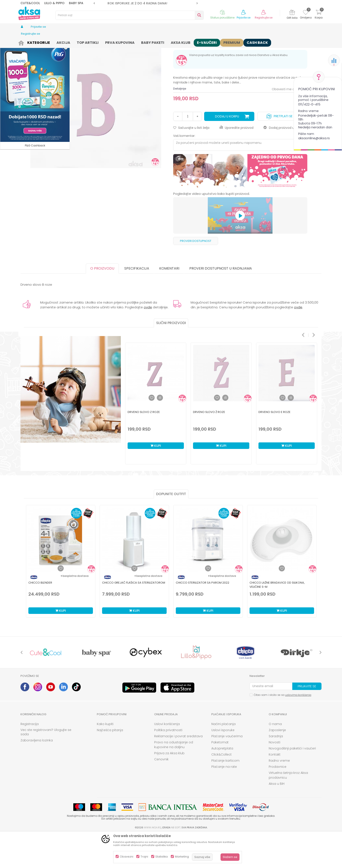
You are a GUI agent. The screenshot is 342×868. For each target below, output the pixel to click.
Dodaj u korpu (227, 150)
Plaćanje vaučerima (227, 770)
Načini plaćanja (223, 758)
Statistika (162, 857)
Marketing (182, 857)
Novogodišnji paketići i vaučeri (292, 782)
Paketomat (220, 776)
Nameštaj (93, 42)
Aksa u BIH (277, 817)
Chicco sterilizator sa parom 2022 (203, 616)
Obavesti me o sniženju (290, 123)
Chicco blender (40, 616)
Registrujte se (264, 18)
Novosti (274, 776)
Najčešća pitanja (110, 764)
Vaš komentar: (184, 170)
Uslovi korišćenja (167, 758)
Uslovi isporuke (223, 764)
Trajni (144, 857)
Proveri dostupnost (196, 275)
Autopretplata (222, 782)
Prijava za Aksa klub (169, 787)
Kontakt (275, 788)
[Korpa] (319, 15)
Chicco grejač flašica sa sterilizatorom (134, 616)
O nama (275, 758)
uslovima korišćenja (298, 729)
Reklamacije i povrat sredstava (178, 770)
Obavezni (127, 857)
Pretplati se (279, 149)
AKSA (24, 42)
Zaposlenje (277, 764)
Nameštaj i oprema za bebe (64, 42)
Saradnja (276, 770)
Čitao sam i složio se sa (282, 729)
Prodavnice (278, 800)
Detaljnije (180, 122)
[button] (130, 15)
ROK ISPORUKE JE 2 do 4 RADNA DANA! (145, 3)
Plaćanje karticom (225, 794)
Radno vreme (279, 794)
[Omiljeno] (306, 13)
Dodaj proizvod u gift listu (285, 161)
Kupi (61, 644)
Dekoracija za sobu (115, 42)
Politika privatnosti (168, 764)
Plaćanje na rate (224, 800)
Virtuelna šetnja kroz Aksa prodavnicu (288, 809)
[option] (146, 3)
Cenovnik (161, 793)
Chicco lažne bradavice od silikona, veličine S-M (277, 618)
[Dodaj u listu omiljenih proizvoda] (61, 602)
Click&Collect (221, 788)
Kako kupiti (105, 758)
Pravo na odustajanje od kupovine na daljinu (174, 778)
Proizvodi (37, 42)
